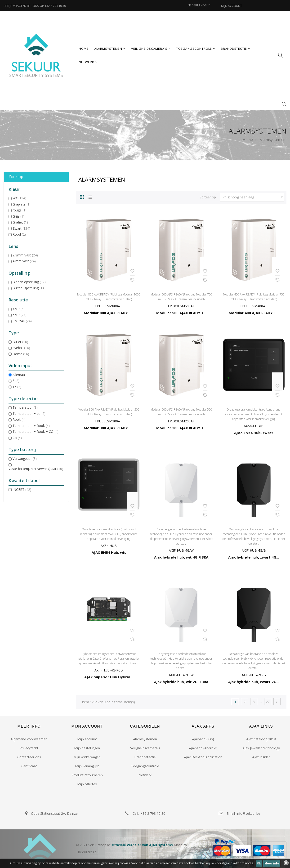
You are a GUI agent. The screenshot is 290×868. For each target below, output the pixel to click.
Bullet (20, 342)
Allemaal (19, 375)
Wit (19, 198)
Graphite (22, 204)
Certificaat (29, 766)
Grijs (18, 216)
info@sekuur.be (248, 813)
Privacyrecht (29, 748)
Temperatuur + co (29, 414)
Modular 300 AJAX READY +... (109, 428)
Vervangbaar (25, 459)
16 (17, 387)
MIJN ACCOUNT (232, 6)
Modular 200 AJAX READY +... (181, 428)
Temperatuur (25, 407)
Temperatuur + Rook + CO (36, 432)
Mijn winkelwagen (87, 757)
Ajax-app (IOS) (203, 739)
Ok (259, 863)
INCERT (22, 490)
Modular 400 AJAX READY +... (254, 313)
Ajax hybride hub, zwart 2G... (254, 682)
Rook (19, 419)
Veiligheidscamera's (145, 748)
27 (268, 702)
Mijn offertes (87, 784)
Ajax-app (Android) (203, 748)
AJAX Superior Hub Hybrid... (109, 677)
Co (17, 438)
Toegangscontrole (145, 766)
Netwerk (145, 775)
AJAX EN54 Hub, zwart (254, 433)
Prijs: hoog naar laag (253, 197)
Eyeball (21, 348)
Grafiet (20, 222)
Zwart (21, 228)
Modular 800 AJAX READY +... (109, 313)
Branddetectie (145, 757)
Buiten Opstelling (29, 288)
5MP (20, 315)
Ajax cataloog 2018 (261, 739)
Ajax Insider (261, 757)
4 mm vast (24, 261)
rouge (20, 210)
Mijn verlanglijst (87, 766)
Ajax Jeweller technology (261, 748)
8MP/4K (22, 321)
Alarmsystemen (145, 739)
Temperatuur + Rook (31, 426)
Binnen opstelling (29, 282)
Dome (21, 354)
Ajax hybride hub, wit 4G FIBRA (181, 557)
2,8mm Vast (25, 255)
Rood (19, 234)
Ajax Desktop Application (203, 757)
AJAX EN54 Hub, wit (109, 552)
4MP (19, 309)
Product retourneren (87, 775)
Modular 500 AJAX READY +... (181, 313)
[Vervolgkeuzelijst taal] (199, 5)
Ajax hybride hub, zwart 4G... (254, 557)
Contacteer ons (29, 757)
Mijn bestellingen (87, 748)
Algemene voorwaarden (29, 739)
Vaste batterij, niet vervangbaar (36, 469)
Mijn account (87, 739)
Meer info (272, 863)
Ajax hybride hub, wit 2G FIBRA (181, 682)
